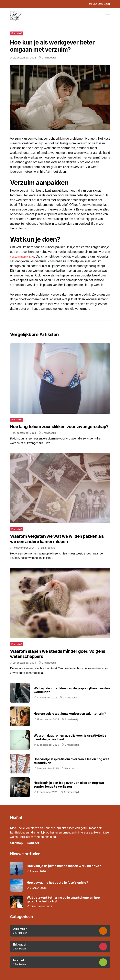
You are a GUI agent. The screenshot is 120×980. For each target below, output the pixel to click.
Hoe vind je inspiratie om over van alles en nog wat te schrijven (71, 761)
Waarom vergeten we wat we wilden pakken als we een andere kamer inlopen (57, 539)
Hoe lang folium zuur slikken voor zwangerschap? (59, 426)
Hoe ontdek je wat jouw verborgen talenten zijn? (70, 714)
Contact (33, 843)
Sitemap (16, 843)
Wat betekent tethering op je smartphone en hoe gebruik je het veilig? (63, 899)
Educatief (17, 33)
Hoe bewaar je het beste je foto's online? (57, 883)
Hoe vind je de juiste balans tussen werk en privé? (64, 866)
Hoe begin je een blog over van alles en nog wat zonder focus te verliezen (69, 785)
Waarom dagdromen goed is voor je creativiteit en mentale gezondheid (71, 737)
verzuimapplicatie (22, 256)
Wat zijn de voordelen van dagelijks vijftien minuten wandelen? (72, 690)
